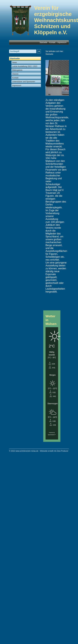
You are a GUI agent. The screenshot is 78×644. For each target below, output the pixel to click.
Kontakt (52, 42)
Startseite (43, 42)
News (15, 63)
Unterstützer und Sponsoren (24, 82)
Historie (15, 74)
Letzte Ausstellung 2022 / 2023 (25, 66)
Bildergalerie (17, 70)
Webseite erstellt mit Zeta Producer (54, 451)
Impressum (62, 42)
